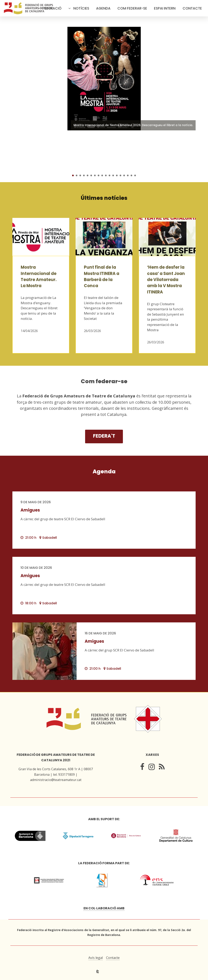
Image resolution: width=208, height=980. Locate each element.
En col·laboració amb (104, 908)
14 (120, 175)
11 (109, 175)
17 (131, 175)
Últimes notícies (104, 198)
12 (113, 175)
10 (106, 175)
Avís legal (96, 958)
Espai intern (165, 8)
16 (128, 175)
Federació (52, 8)
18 (135, 175)
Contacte (192, 8)
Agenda (103, 8)
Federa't (104, 436)
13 (117, 175)
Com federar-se (132, 8)
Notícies (81, 8)
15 (124, 175)
